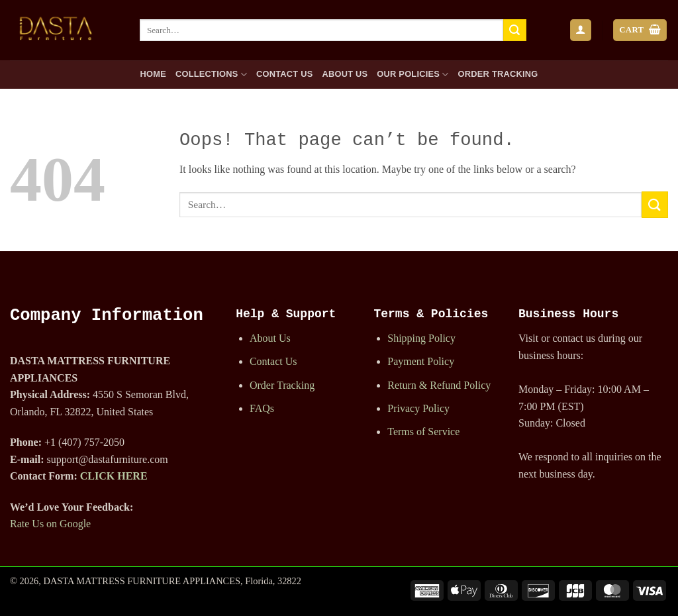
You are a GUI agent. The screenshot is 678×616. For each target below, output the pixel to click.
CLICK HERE (114, 476)
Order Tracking (498, 74)
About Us (345, 74)
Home (153, 74)
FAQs (262, 408)
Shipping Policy (421, 338)
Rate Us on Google (50, 524)
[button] (581, 30)
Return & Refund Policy (439, 385)
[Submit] (514, 30)
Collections (211, 75)
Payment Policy (421, 361)
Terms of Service (423, 432)
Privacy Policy (418, 408)
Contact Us (285, 74)
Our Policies (412, 75)
